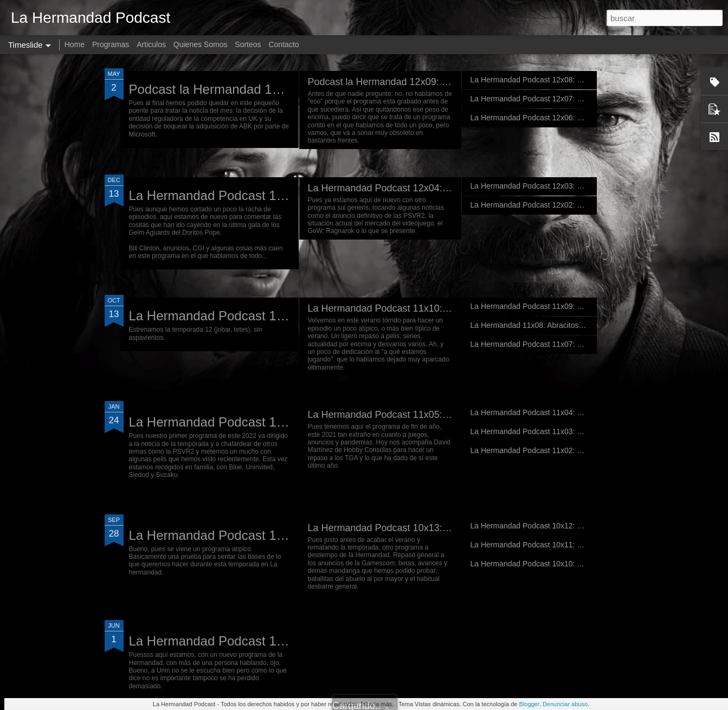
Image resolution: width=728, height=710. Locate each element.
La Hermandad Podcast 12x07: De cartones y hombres (563, 99)
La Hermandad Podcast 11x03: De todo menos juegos (562, 431)
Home (75, 44)
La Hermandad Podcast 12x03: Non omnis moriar (554, 186)
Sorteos (248, 44)
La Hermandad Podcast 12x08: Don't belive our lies (557, 80)
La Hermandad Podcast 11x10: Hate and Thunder (416, 308)
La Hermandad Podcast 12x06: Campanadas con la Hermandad (578, 118)
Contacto (284, 44)
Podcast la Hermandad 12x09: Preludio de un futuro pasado (437, 82)
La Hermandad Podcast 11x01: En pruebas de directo (284, 535)
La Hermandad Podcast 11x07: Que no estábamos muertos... (574, 344)
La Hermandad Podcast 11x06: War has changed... (277, 422)
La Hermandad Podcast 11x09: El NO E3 (540, 306)
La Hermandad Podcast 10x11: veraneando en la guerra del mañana (586, 545)
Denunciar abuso (565, 704)
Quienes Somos (201, 44)
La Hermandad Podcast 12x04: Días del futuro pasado (426, 188)
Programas (111, 44)
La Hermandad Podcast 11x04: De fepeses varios (554, 412)
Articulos (151, 44)
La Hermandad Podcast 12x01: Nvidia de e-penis (271, 316)
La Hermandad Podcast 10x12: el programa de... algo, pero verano (583, 526)
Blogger (529, 704)
